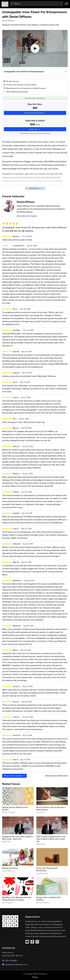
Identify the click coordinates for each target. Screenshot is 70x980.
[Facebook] (32, 942)
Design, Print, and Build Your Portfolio (49, 898)
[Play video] (35, 48)
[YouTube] (27, 942)
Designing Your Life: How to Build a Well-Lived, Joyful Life (17, 838)
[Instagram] (37, 942)
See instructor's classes (27, 216)
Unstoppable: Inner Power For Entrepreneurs (24, 72)
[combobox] (36, 4)
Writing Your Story (10, 868)
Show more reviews (15, 776)
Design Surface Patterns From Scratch (15, 808)
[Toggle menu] (66, 4)
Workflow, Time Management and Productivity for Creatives (17, 898)
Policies (35, 977)
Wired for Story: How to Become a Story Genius (51, 808)
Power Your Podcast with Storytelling (47, 869)
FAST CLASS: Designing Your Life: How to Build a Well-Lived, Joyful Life (51, 839)
